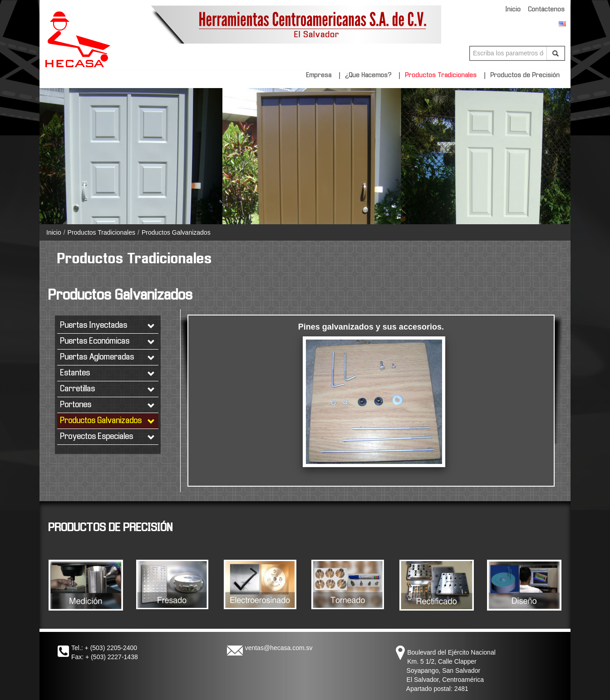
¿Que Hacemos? (369, 75)
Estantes (108, 373)
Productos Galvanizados (176, 232)
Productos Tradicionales (441, 75)
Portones (108, 405)
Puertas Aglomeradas (108, 357)
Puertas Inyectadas (108, 326)
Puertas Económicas (108, 342)
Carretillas (108, 389)
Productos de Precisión (525, 75)
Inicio (513, 10)
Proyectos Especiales (108, 437)
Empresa (319, 75)
